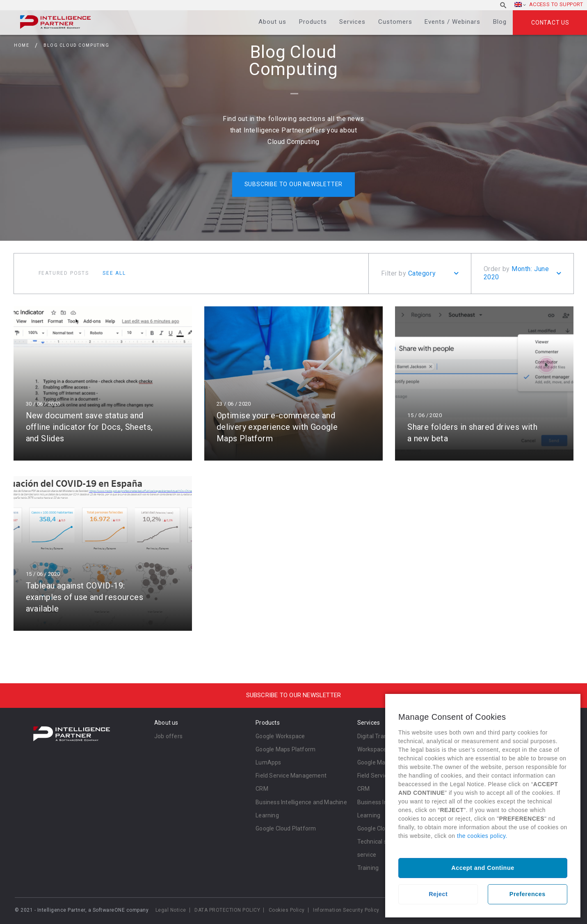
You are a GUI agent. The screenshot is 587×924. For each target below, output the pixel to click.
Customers (395, 22)
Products (313, 22)
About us (272, 22)
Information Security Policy (346, 910)
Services (352, 22)
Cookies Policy (287, 910)
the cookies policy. (482, 836)
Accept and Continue (483, 868)
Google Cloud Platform (286, 828)
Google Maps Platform (286, 749)
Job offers (168, 736)
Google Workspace (280, 736)
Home (22, 45)
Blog (500, 22)
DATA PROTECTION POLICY (227, 910)
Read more (103, 384)
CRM (262, 789)
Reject (438, 894)
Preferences (528, 894)
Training (368, 868)
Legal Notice (171, 910)
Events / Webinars (452, 22)
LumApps (268, 762)
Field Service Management (291, 776)
